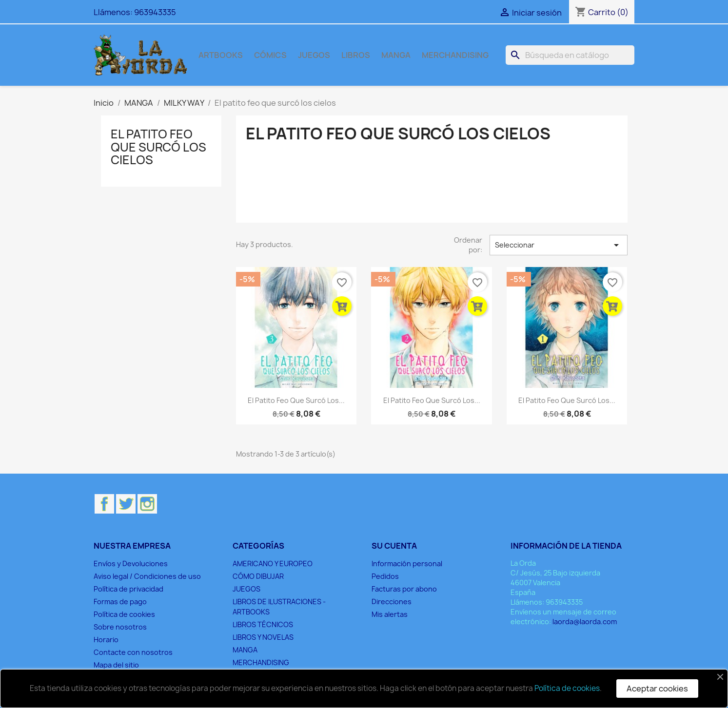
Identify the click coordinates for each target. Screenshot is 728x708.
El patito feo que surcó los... (296, 400)
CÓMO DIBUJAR (258, 576)
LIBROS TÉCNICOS (263, 624)
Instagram (147, 504)
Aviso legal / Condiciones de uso (147, 576)
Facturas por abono (404, 589)
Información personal (407, 564)
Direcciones (392, 602)
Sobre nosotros (120, 627)
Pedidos (385, 576)
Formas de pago (120, 602)
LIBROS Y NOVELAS (263, 637)
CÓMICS (270, 55)
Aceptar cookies (657, 689)
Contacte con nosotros (133, 652)
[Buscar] (570, 55)
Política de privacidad (128, 589)
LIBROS (356, 55)
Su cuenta (394, 546)
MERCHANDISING (455, 55)
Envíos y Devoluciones (131, 564)
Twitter (126, 504)
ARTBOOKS (221, 55)
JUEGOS (314, 55)
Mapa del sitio (116, 665)
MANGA (396, 55)
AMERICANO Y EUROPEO (273, 564)
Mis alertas (390, 614)
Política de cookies (124, 614)
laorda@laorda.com (585, 622)
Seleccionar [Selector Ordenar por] (558, 245)
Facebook (104, 504)
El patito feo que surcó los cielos (158, 147)
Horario (106, 640)
